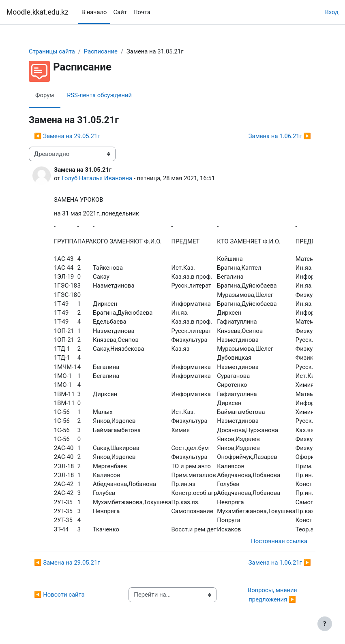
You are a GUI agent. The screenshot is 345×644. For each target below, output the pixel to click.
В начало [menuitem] (94, 12)
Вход (332, 12)
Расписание (101, 51)
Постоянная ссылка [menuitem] (279, 541)
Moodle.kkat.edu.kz (37, 12)
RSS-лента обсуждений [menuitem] (99, 95)
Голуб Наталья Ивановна (97, 178)
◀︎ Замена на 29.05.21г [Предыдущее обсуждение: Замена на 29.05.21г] (67, 136)
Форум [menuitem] (45, 95)
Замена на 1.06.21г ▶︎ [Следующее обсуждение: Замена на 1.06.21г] (280, 136)
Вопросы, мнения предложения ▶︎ (273, 595)
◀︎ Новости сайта (59, 595)
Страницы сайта (52, 51)
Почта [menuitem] (142, 12)
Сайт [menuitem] (120, 12)
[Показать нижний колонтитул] (325, 624)
